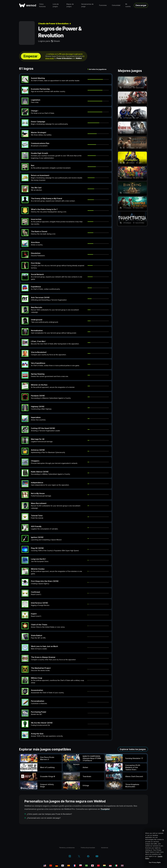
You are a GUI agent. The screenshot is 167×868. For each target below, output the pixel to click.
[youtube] (97, 856)
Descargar (141, 5)
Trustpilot (105, 809)
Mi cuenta (128, 5)
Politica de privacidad (88, 848)
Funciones (103, 5)
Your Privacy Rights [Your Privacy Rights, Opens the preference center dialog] (155, 862)
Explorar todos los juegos (133, 749)
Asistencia (105, 848)
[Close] (163, 831)
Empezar (30, 56)
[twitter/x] (79, 857)
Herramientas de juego (87, 5)
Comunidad (116, 5)
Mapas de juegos (70, 5)
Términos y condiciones (67, 848)
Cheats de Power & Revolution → (55, 24)
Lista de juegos (56, 5)
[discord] (70, 857)
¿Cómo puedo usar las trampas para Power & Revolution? (49, 814)
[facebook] (88, 857)
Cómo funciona (42, 5)
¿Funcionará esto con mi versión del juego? (44, 818)
